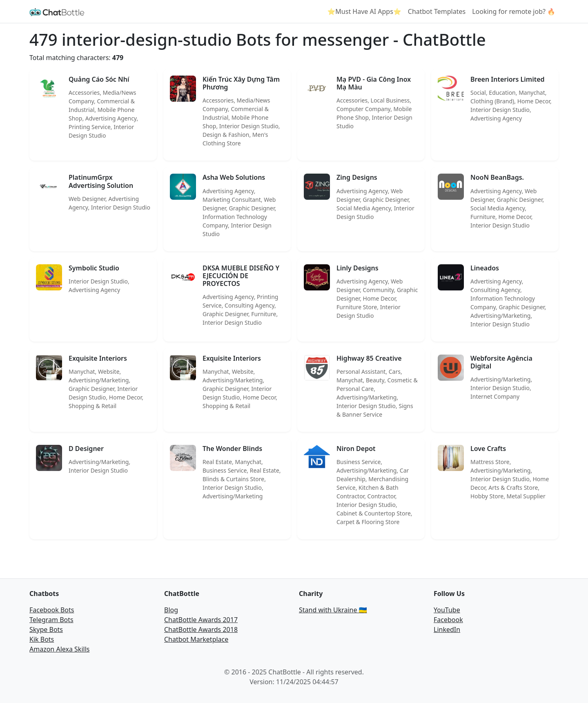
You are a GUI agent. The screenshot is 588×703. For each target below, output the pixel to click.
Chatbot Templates (437, 11)
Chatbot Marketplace (196, 639)
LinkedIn (447, 629)
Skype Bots (46, 629)
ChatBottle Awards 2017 (201, 620)
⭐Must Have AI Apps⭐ (364, 11)
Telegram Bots (51, 620)
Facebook (448, 620)
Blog (171, 610)
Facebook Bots (52, 610)
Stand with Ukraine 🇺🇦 (333, 610)
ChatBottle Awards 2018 (201, 629)
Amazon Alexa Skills (59, 649)
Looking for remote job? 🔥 (514, 11)
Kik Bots (42, 639)
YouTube (447, 610)
